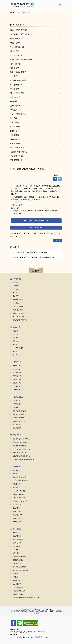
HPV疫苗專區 (15, 127)
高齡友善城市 (15, 106)
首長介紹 (14, 334)
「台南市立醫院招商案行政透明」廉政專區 (25, 598)
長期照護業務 (16, 390)
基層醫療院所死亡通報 (19, 421)
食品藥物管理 (16, 373)
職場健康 (14, 110)
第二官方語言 (16, 505)
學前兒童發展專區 (17, 47)
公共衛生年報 (16, 584)
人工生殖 (14, 76)
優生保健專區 (15, 51)
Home (15, 13)
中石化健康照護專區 (18, 114)
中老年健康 (15, 89)
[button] (36, 270)
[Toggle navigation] (60, 5)
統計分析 (14, 553)
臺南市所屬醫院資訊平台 (19, 477)
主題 (57, 611)
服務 (37, 613)
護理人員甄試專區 (17, 300)
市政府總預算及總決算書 (19, 570)
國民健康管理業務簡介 (19, 30)
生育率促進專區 (16, 85)
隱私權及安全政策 (16, 611)
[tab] (36, 252)
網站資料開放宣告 (29, 611)
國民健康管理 (16, 379)
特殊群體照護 (15, 64)
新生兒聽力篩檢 (16, 55)
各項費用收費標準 (17, 494)
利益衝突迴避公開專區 (19, 591)
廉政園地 (14, 352)
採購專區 (14, 303)
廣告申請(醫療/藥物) (18, 411)
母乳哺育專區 (15, 43)
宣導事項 (14, 289)
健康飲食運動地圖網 (18, 446)
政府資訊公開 (16, 533)
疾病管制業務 (16, 366)
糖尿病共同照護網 (17, 156)
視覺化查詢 (15, 546)
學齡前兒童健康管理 (18, 72)
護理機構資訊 (16, 404)
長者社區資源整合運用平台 (20, 449)
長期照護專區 (16, 522)
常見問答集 (15, 508)
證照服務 (14, 408)
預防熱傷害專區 (16, 122)
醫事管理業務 (16, 369)
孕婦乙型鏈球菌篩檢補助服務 (21, 60)
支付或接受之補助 (17, 587)
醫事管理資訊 (16, 401)
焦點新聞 (14, 282)
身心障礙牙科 (15, 139)
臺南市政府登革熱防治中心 (20, 439)
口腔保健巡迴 (25, 13)
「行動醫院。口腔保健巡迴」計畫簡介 (30, 252)
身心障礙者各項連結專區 (19, 481)
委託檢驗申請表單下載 (19, 501)
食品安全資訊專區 (17, 317)
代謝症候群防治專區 (18, 418)
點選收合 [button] (36, 271)
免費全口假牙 (15, 135)
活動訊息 (14, 286)
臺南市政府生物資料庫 (19, 442)
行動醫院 (14, 101)
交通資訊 (14, 341)
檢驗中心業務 (16, 383)
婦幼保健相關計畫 (17, 39)
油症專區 (14, 118)
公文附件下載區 (17, 348)
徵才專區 (14, 296)
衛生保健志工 (16, 488)
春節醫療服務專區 (17, 313)
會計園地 (14, 355)
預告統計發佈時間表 (18, 557)
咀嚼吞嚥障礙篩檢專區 (19, 152)
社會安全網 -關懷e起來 (19, 453)
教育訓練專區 (16, 425)
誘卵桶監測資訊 (17, 310)
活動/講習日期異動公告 (19, 320)
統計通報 (14, 574)
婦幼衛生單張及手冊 (18, 80)
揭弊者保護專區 (17, 594)
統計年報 (14, 550)
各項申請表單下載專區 (19, 498)
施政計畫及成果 (17, 539)
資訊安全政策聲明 (42, 611)
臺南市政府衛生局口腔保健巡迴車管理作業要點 (33, 257)
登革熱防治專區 (17, 306)
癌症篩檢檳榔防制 (17, 148)
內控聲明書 (15, 581)
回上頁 (58, 241)
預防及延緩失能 (16, 160)
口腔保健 (14, 131)
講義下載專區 (16, 428)
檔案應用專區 (16, 518)
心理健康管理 (16, 376)
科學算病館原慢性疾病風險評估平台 (23, 459)
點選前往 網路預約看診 (36, 228)
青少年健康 (15, 68)
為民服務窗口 (16, 470)
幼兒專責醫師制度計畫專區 (20, 456)
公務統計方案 (16, 563)
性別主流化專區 (17, 560)
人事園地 (14, 345)
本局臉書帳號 (16, 511)
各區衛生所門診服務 (18, 491)
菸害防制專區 (15, 97)
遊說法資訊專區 (17, 515)
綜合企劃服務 (16, 386)
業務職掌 (14, 338)
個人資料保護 (16, 536)
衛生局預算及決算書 (18, 567)
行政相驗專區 (16, 484)
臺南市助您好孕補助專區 (20, 34)
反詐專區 (14, 293)
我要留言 (14, 474)
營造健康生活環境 (17, 93)
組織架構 (14, 331)
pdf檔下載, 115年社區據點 (36, 221)
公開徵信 (14, 577)
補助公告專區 (16, 543)
